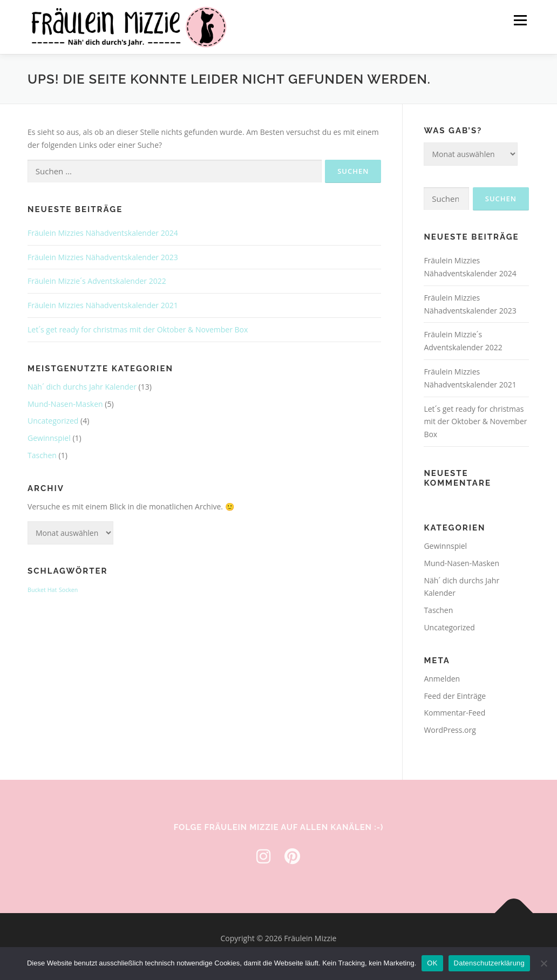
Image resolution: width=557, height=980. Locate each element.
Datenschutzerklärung (489, 963)
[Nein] (544, 963)
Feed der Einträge (455, 696)
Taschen (42, 455)
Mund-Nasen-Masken (65, 404)
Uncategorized (53, 421)
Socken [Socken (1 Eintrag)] (68, 590)
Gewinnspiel (49, 438)
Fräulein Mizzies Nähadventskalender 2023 (103, 257)
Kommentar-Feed (454, 713)
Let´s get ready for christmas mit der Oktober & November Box (138, 329)
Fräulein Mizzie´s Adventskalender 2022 (97, 281)
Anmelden (442, 679)
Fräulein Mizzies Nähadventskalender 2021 (103, 305)
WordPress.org (450, 730)
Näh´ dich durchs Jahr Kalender (82, 387)
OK (432, 963)
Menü (520, 20)
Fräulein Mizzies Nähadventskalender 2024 (103, 233)
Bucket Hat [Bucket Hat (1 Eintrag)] (42, 590)
